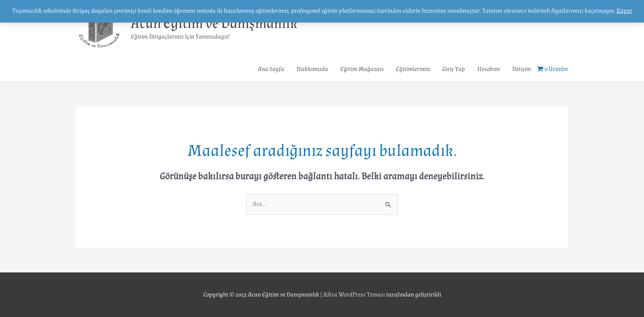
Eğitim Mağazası (362, 69)
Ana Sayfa (271, 69)
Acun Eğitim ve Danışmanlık (214, 24)
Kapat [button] (624, 11)
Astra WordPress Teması (354, 295)
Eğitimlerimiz (413, 69)
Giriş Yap (454, 69)
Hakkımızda (312, 69)
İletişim (522, 69)
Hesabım (489, 69)
